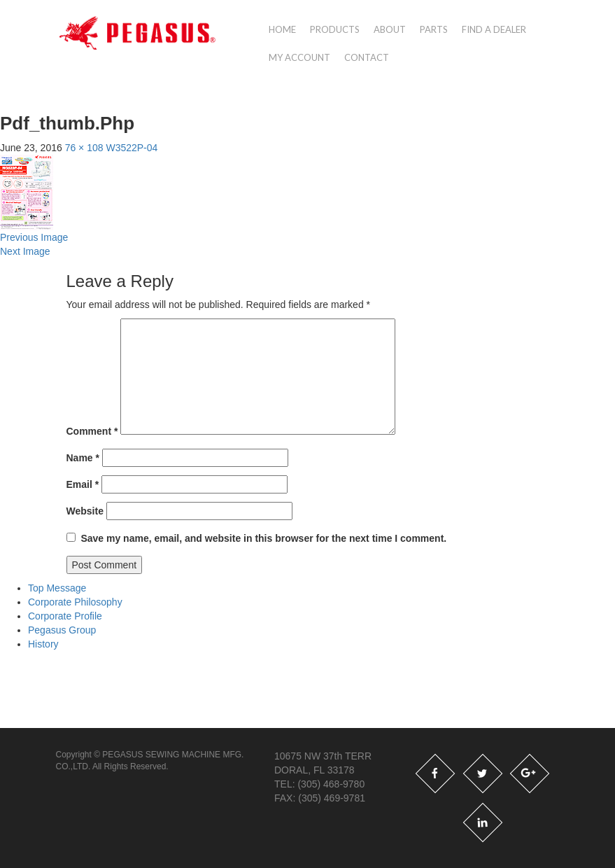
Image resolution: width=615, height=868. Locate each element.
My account (299, 57)
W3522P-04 (132, 148)
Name (83, 458)
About (390, 29)
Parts (434, 29)
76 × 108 (84, 148)
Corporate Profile (65, 616)
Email (83, 484)
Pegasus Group (62, 630)
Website (85, 511)
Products (335, 29)
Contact (367, 57)
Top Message (57, 588)
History (43, 644)
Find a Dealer (494, 29)
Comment (92, 431)
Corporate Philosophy (75, 602)
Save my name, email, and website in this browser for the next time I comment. (263, 538)
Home (282, 29)
